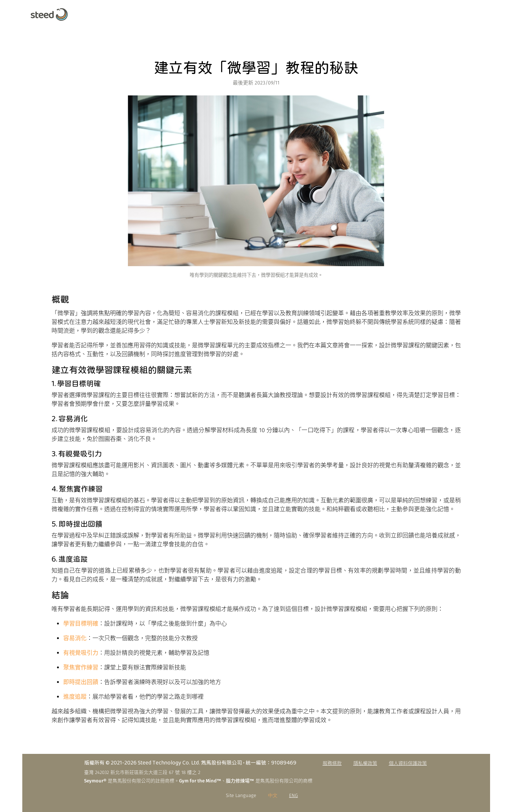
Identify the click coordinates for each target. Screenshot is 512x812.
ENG (293, 795)
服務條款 (332, 763)
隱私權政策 (365, 763)
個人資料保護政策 (408, 763)
